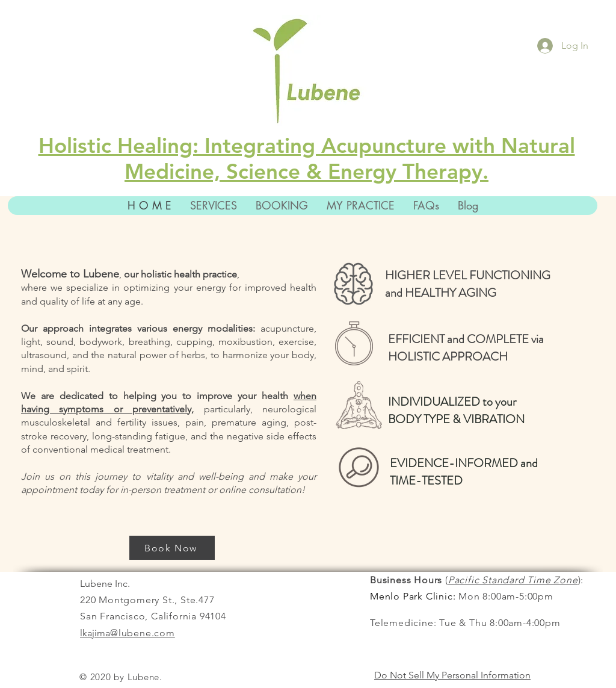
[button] (360, 206)
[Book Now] (172, 548)
